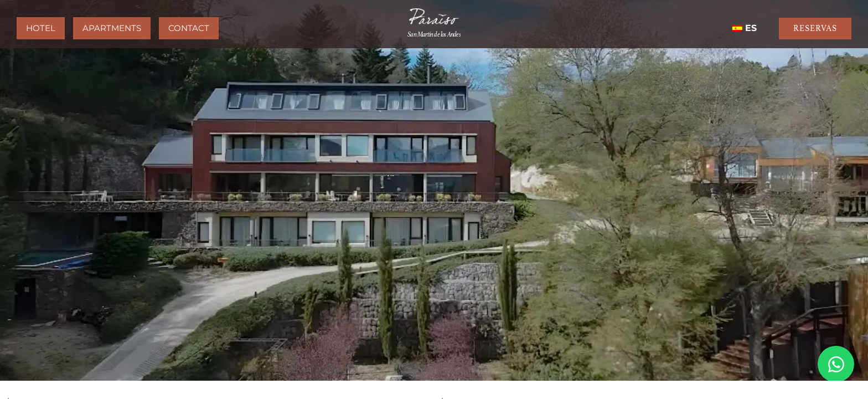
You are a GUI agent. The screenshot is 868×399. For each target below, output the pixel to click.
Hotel (41, 28)
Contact (189, 28)
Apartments (112, 28)
